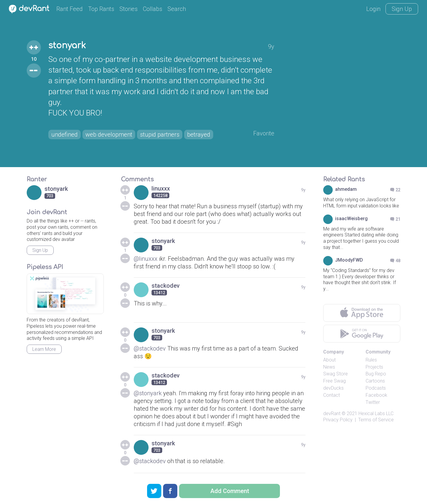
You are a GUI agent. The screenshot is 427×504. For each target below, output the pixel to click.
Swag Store (336, 374)
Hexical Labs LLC (376, 413)
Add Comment (230, 491)
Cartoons (375, 381)
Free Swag (334, 381)
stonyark (67, 46)
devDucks (333, 388)
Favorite (264, 133)
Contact (332, 395)
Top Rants (101, 9)
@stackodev (150, 348)
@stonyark (148, 393)
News (329, 367)
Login (373, 9)
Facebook (376, 395)
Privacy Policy (338, 420)
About (329, 360)
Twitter (373, 402)
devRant (332, 413)
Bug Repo (376, 374)
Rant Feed (70, 9)
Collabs (153, 9)
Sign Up (402, 9)
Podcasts (376, 388)
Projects (374, 367)
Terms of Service (376, 420)
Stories (129, 9)
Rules (371, 360)
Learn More (44, 349)
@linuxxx (146, 259)
